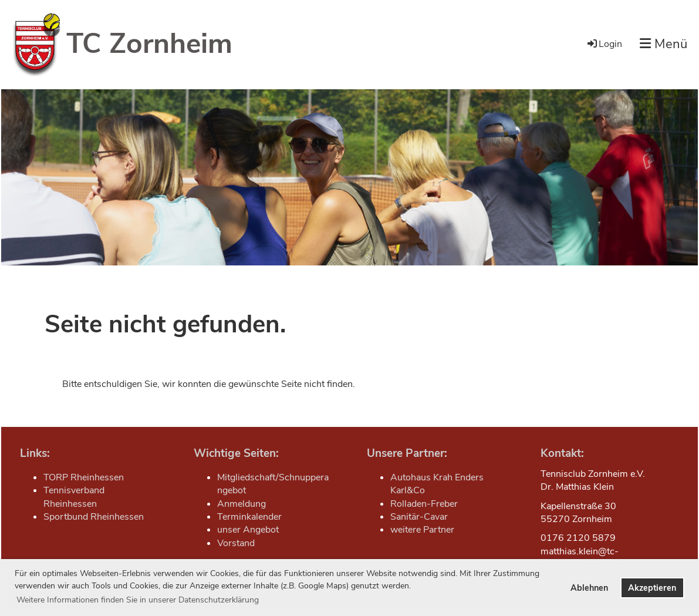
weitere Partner (422, 530)
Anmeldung (242, 504)
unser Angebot (248, 530)
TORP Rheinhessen (84, 477)
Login (604, 44)
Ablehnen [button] (589, 588)
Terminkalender (249, 517)
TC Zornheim (149, 43)
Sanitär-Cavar (419, 517)
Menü (663, 44)
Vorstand (236, 543)
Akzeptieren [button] (652, 588)
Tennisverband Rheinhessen (74, 497)
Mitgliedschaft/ (248, 477)
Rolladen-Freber (424, 504)
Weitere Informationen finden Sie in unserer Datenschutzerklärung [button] (138, 600)
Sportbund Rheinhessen (94, 517)
